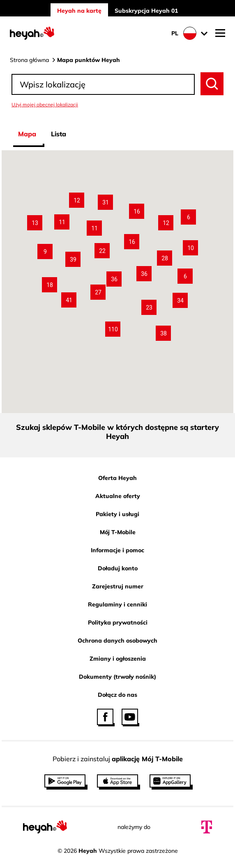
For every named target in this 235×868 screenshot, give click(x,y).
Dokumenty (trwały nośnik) (117, 677)
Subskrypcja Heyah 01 (146, 11)
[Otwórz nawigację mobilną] (220, 33)
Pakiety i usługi (117, 514)
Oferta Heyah (117, 478)
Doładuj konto (118, 568)
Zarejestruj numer (118, 586)
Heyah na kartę (79, 11)
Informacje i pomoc (117, 550)
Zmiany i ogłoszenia (118, 659)
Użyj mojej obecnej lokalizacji (45, 104)
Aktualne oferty (118, 496)
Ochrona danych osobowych (117, 641)
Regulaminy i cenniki (117, 604)
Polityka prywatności (118, 622)
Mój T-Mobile (118, 532)
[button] (113, 329)
